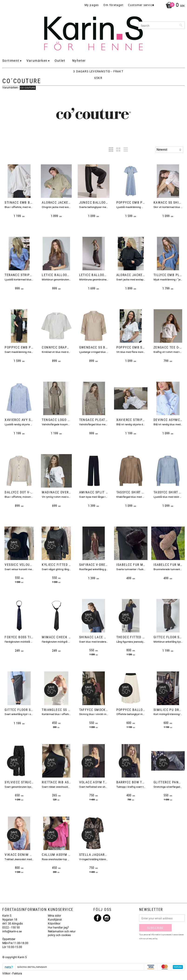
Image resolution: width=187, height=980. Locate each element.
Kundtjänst (55, 919)
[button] (111, 150)
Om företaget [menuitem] (113, 5)
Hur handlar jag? (58, 927)
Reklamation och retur (62, 931)
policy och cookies (59, 935)
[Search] (181, 25)
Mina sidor (54, 915)
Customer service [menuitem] (141, 5)
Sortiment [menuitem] (11, 60)
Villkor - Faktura (12, 973)
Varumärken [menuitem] (37, 60)
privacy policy (152, 938)
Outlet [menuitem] (60, 60)
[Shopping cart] (174, 5)
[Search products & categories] (161, 25)
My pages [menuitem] (92, 5)
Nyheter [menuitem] (79, 60)
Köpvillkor (54, 923)
